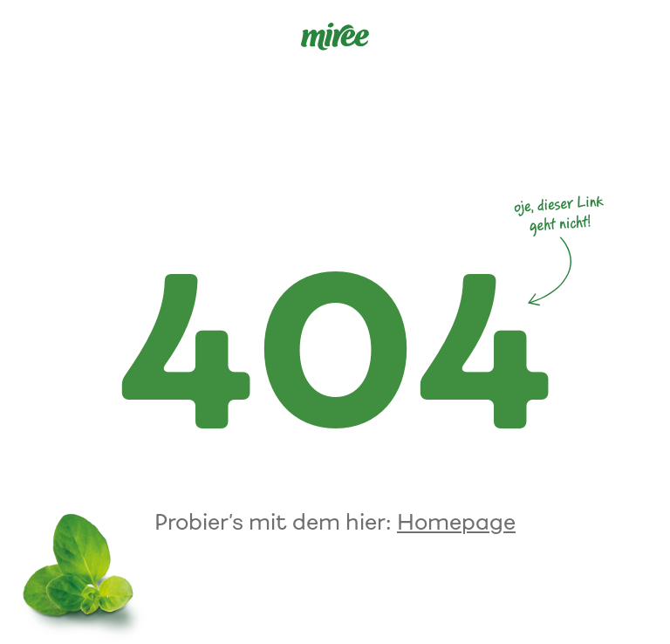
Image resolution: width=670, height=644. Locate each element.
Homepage (456, 522)
